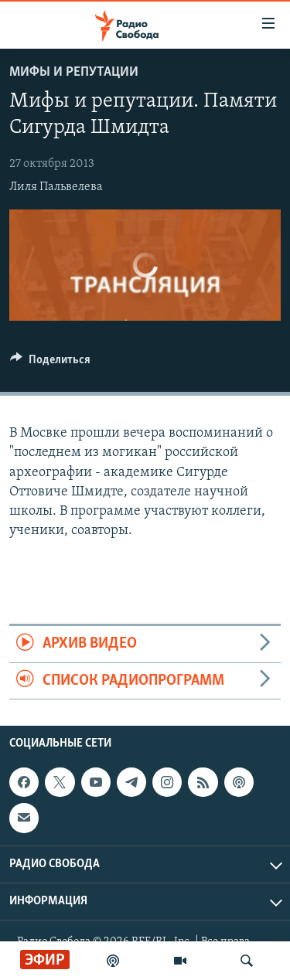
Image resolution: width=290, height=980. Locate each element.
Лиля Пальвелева (56, 187)
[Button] (50, 363)
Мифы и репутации (74, 72)
